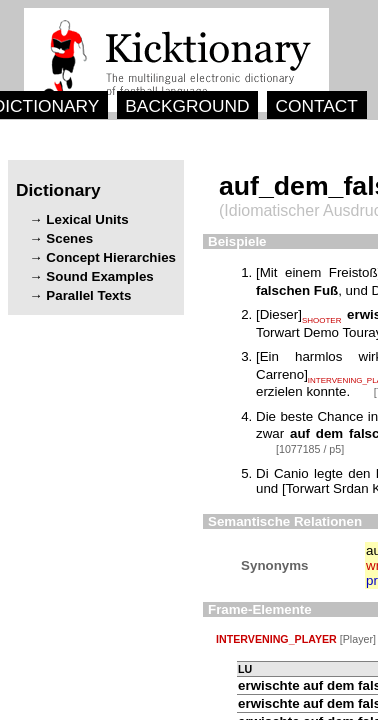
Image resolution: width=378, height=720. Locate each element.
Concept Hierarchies (111, 257)
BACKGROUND (187, 106)
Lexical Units (87, 219)
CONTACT (316, 106)
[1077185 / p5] (310, 449)
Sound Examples (99, 276)
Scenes (69, 238)
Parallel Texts (88, 295)
